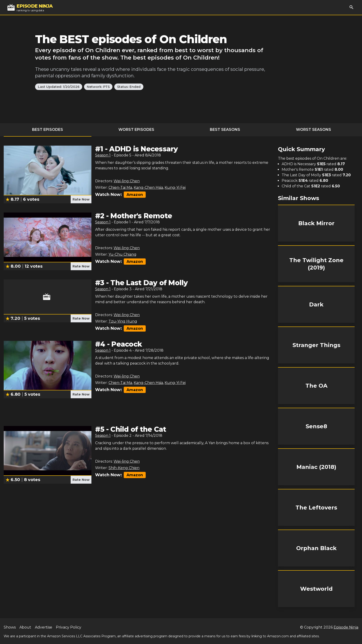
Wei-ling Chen (127, 181)
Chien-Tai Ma (120, 187)
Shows (10, 627)
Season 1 (103, 155)
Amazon (135, 195)
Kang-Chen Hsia (148, 187)
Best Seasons (225, 130)
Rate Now (81, 199)
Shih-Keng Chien (124, 468)
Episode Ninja (346, 627)
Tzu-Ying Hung (123, 321)
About (25, 627)
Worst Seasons (314, 130)
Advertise (44, 627)
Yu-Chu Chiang (122, 254)
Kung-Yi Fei (175, 187)
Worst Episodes (136, 130)
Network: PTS (98, 87)
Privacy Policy (69, 627)
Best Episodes (48, 130)
